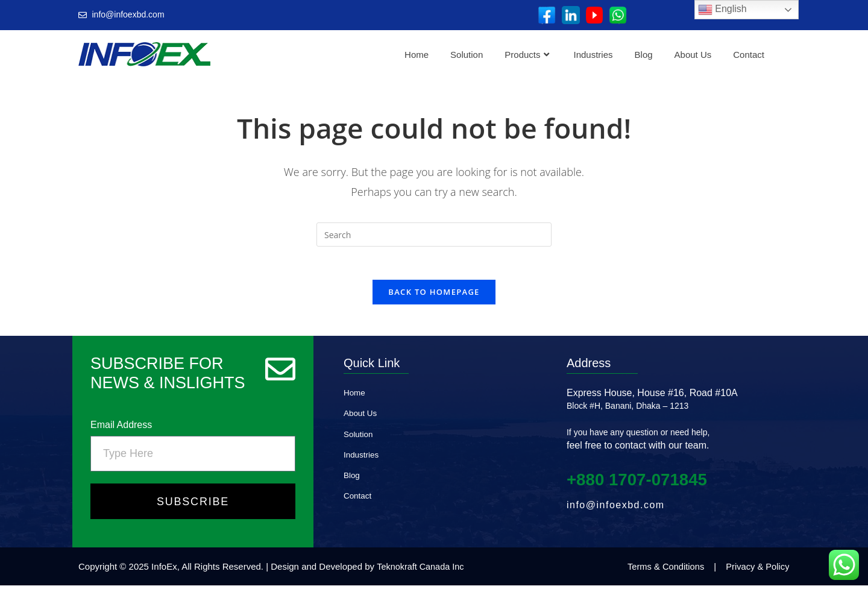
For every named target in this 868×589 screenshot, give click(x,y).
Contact (749, 55)
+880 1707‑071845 (643, 483)
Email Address (121, 428)
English (722, 10)
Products (527, 55)
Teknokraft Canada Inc (422, 570)
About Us (693, 55)
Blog (644, 55)
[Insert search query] (434, 235)
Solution (467, 55)
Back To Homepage (434, 295)
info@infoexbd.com (616, 509)
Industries (593, 55)
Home (417, 55)
